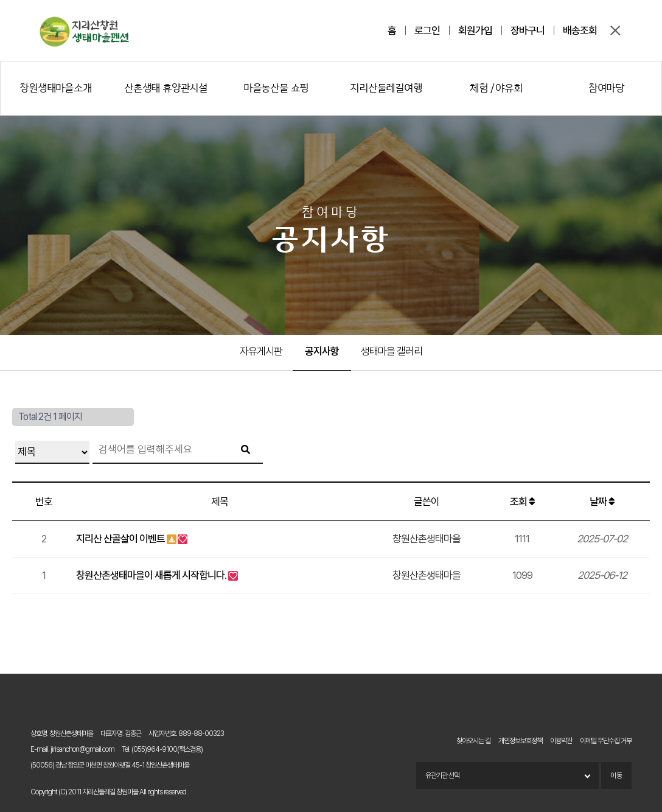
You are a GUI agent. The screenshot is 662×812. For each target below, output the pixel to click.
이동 (616, 775)
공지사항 (322, 351)
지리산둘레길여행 (386, 88)
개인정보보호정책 (520, 741)
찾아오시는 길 (473, 741)
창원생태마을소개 (55, 88)
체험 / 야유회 (496, 88)
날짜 (602, 502)
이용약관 (561, 741)
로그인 (427, 30)
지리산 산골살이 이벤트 (120, 539)
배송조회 (580, 30)
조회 (522, 502)
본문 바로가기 (0, 0)
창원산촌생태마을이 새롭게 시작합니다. (151, 575)
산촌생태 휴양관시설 (166, 88)
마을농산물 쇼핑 (276, 88)
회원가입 (475, 30)
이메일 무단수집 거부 (606, 741)
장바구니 (528, 30)
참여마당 (606, 88)
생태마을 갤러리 (392, 351)
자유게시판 (261, 351)
